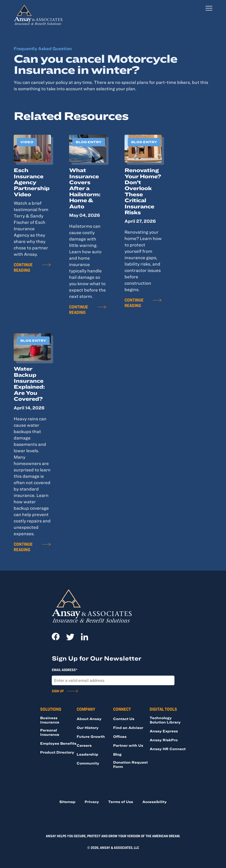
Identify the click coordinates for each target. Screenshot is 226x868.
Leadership (87, 754)
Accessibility (155, 802)
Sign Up (58, 691)
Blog (117, 754)
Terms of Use (121, 802)
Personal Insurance (50, 732)
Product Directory (57, 752)
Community (88, 763)
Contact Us (124, 719)
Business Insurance (50, 720)
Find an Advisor (128, 728)
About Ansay (89, 719)
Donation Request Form (130, 764)
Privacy (92, 802)
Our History (88, 728)
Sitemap (67, 802)
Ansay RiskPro (164, 740)
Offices (120, 736)
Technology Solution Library (165, 720)
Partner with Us (128, 745)
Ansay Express (164, 731)
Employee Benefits (58, 743)
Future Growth (91, 736)
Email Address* (65, 670)
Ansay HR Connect (168, 749)
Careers (84, 745)
